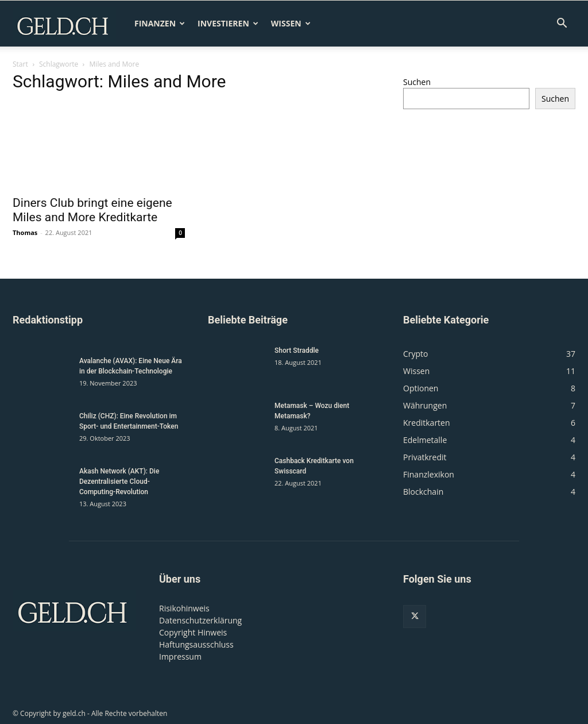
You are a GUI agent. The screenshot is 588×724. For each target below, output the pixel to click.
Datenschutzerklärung (200, 620)
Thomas (25, 232)
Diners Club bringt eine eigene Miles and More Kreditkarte (92, 210)
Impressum (180, 656)
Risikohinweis (184, 608)
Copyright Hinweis (193, 632)
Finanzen (160, 23)
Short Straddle (297, 351)
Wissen (291, 23)
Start (20, 64)
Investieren (228, 23)
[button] (562, 24)
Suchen (417, 82)
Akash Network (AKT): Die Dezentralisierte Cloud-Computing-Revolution (119, 482)
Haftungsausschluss (196, 644)
